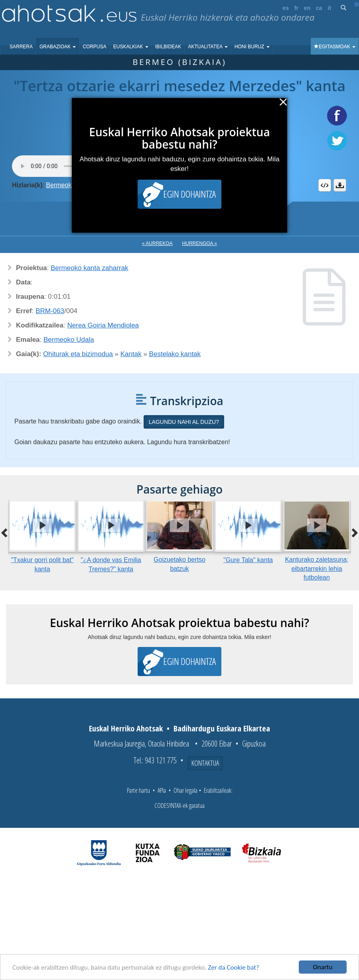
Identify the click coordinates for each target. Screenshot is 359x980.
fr (296, 8)
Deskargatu (340, 185)
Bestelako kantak (175, 354)
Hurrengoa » (200, 243)
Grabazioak (58, 47)
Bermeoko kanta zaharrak (90, 268)
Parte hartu (138, 790)
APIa (162, 790)
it (330, 8)
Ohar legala (185, 790)
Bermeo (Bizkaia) (179, 62)
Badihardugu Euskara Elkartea (222, 728)
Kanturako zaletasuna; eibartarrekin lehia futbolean (317, 569)
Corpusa (94, 47)
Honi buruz (252, 47)
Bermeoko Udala (69, 340)
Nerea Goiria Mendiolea (103, 325)
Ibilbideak (168, 47)
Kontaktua (205, 763)
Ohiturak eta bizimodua (78, 354)
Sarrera (21, 47)
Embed (325, 185)
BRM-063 (50, 311)
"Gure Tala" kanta (248, 560)
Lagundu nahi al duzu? (184, 422)
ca (319, 8)
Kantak (131, 354)
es (286, 8)
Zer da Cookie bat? (234, 967)
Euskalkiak (131, 47)
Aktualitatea (208, 47)
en (307, 8)
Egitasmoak (335, 47)
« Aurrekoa (157, 243)
